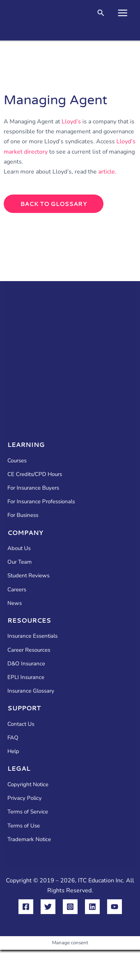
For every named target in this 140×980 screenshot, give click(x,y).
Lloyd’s (71, 122)
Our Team (20, 562)
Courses (17, 461)
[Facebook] (26, 907)
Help (13, 751)
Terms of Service (28, 812)
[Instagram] (70, 907)
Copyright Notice (28, 784)
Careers (17, 589)
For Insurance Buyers (33, 488)
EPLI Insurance (26, 677)
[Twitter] (48, 907)
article (107, 172)
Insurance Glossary (31, 691)
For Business (23, 515)
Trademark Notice (29, 839)
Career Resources (29, 650)
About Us (19, 548)
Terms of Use (24, 826)
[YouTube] (115, 907)
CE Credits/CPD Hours (35, 474)
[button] (101, 14)
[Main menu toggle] (123, 13)
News (15, 603)
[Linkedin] (92, 907)
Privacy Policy (25, 798)
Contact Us (21, 724)
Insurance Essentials (33, 636)
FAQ (13, 738)
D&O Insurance (26, 664)
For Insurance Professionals (41, 501)
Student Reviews (28, 575)
